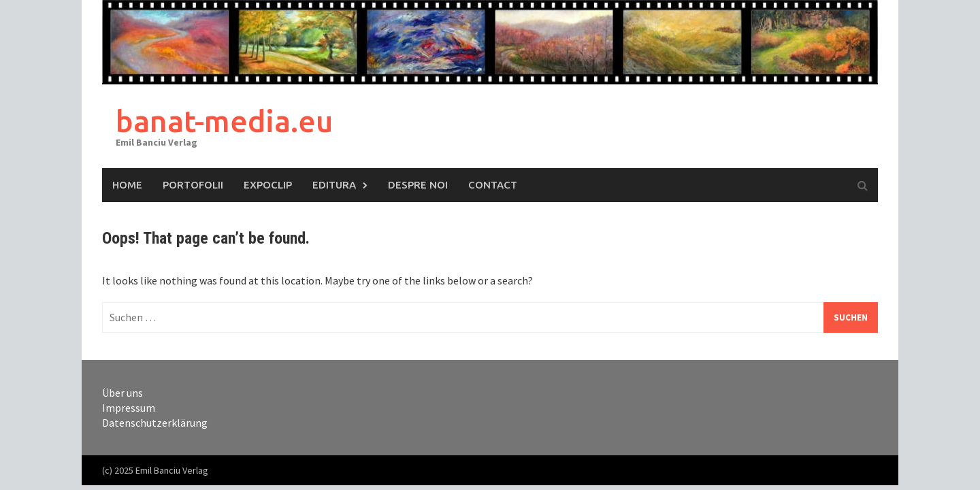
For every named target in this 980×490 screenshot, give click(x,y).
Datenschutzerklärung (155, 423)
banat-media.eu (224, 121)
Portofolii (193, 185)
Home (127, 185)
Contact (493, 185)
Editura (334, 185)
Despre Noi (418, 185)
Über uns (122, 393)
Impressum (129, 408)
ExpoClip (268, 185)
